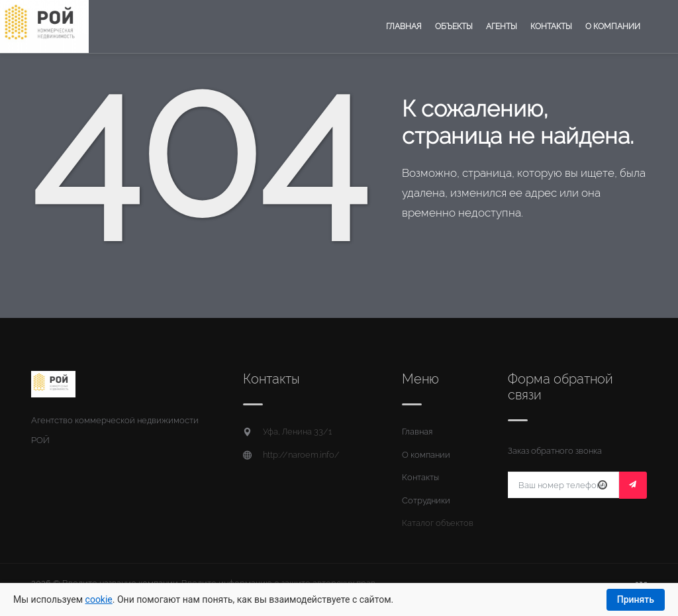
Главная (404, 26)
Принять (636, 599)
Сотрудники (426, 500)
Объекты (454, 26)
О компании (613, 26)
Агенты (502, 26)
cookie (99, 599)
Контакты (551, 26)
